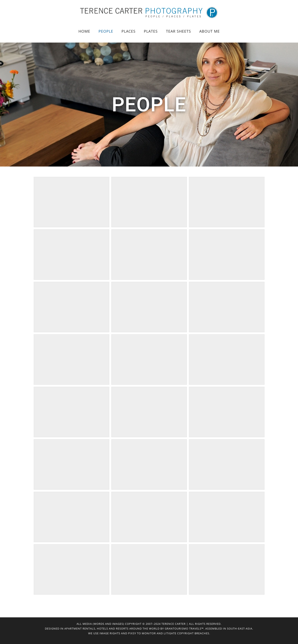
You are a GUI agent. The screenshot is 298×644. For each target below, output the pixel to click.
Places (129, 31)
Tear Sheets (178, 31)
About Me (210, 31)
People (106, 31)
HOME (84, 31)
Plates (151, 31)
